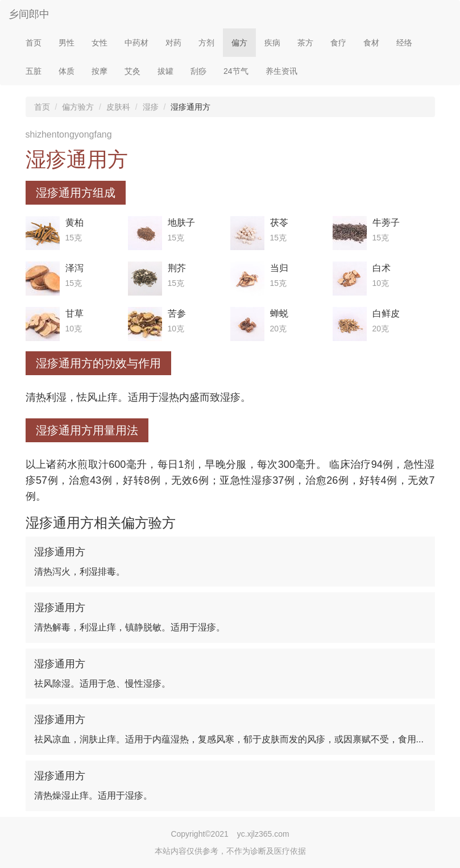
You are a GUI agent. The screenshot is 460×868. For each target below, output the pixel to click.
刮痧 (198, 71)
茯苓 (279, 223)
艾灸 (132, 71)
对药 (173, 43)
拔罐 (165, 71)
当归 (279, 268)
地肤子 (181, 223)
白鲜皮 (386, 313)
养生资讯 (281, 71)
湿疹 (151, 107)
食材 (371, 43)
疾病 (272, 43)
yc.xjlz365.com (263, 834)
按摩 (100, 71)
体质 (67, 71)
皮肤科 (118, 107)
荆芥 (177, 268)
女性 (100, 43)
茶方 (305, 43)
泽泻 (74, 268)
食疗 (338, 43)
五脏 (34, 71)
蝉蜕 (279, 313)
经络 (404, 43)
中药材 (136, 43)
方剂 (206, 43)
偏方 (239, 43)
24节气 (236, 71)
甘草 (74, 313)
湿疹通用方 (60, 552)
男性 (67, 43)
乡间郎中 (29, 14)
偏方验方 (78, 107)
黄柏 (74, 223)
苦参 (177, 313)
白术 (382, 268)
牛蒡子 (386, 223)
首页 (34, 43)
